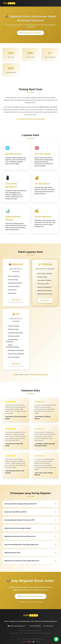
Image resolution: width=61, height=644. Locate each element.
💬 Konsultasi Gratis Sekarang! (31, 33)
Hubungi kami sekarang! (39, 375)
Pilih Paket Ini (16, 300)
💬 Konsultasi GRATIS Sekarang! (30, 596)
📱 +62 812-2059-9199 (34, 626)
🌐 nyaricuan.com (48, 626)
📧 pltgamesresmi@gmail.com (16, 626)
